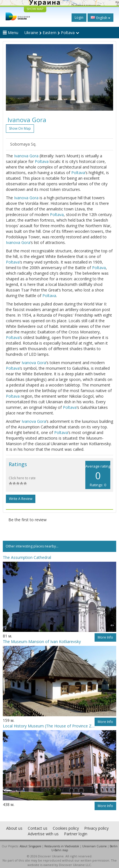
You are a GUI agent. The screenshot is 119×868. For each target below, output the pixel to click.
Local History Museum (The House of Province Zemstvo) (49, 726)
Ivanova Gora (26, 156)
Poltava (42, 161)
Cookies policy (66, 828)
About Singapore (30, 846)
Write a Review (21, 499)
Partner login (76, 834)
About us (14, 828)
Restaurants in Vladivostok (62, 846)
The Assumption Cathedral (27, 557)
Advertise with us (43, 834)
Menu (11, 33)
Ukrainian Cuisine (94, 846)
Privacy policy (96, 828)
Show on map (20, 128)
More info (105, 637)
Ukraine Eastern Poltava (52, 33)
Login (79, 17)
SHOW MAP (35, 9)
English (100, 18)
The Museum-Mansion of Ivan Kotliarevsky (42, 641)
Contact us (38, 828)
